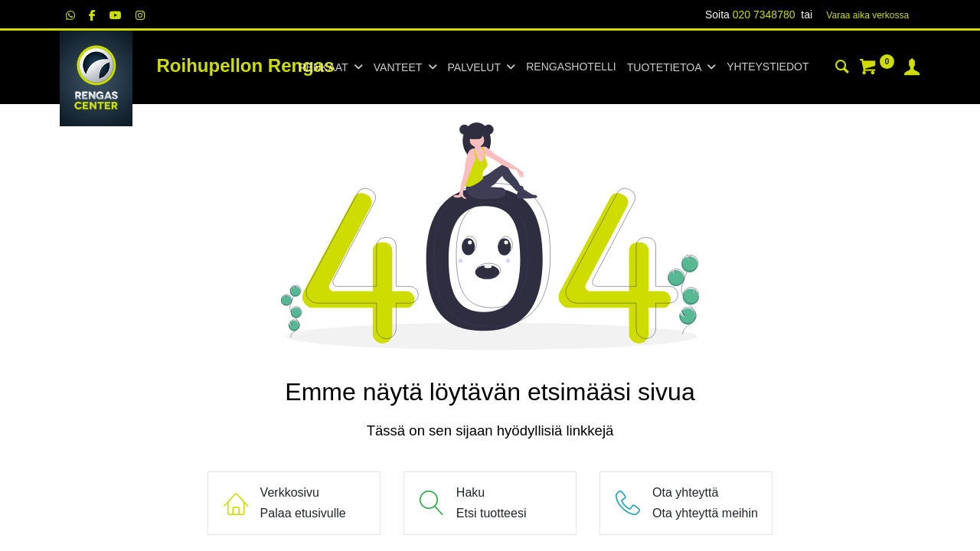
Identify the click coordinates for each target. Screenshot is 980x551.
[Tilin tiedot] (912, 69)
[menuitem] (571, 67)
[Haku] (842, 69)
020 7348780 (764, 15)
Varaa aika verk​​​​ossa (867, 15)
